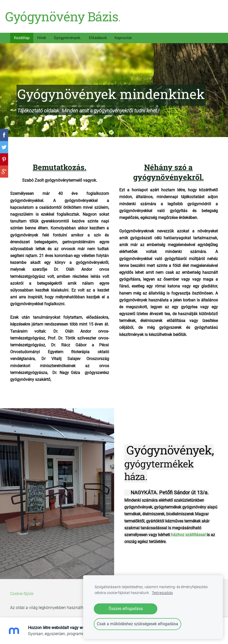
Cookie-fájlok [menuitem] (22, 590)
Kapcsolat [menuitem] (123, 34)
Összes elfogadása (126, 609)
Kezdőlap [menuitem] (22, 34)
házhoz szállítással (188, 531)
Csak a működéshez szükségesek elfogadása (138, 624)
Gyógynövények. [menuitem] (68, 34)
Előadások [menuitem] (98, 34)
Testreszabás (162, 593)
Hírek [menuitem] (42, 34)
